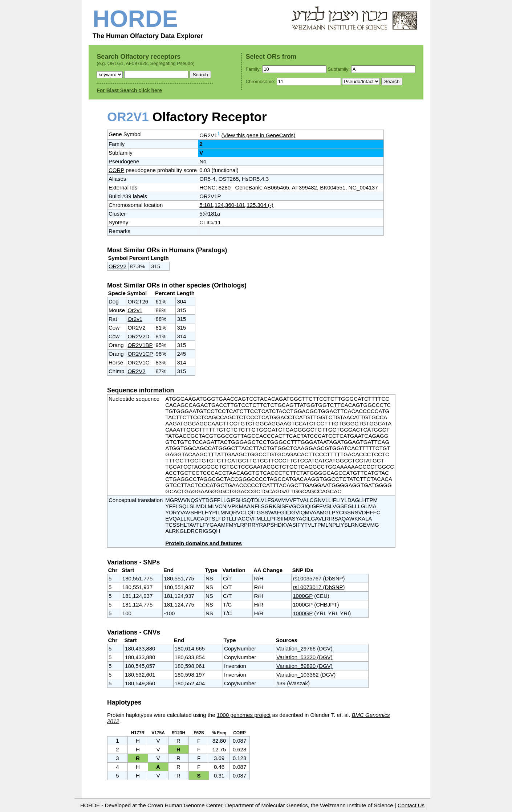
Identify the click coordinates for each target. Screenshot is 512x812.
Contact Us (411, 805)
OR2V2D (138, 336)
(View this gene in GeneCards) (259, 135)
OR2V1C (138, 362)
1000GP (303, 596)
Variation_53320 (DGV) (304, 657)
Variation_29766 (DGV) (304, 648)
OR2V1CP (140, 354)
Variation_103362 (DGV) (306, 675)
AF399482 (304, 187)
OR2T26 (138, 301)
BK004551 (333, 187)
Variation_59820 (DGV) (304, 666)
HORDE (135, 19)
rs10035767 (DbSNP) (319, 578)
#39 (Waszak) (293, 683)
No (203, 161)
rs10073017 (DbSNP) (319, 587)
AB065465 (276, 187)
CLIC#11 (210, 222)
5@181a (210, 214)
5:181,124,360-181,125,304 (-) (236, 205)
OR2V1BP (140, 345)
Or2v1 (135, 310)
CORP (116, 170)
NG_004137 (363, 187)
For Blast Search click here (129, 90)
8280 (225, 187)
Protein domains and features (204, 543)
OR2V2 (117, 266)
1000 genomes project (244, 715)
